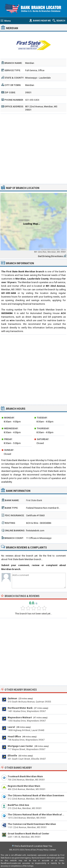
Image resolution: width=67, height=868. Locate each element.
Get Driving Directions (50, 256)
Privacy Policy (43, 850)
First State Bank (34, 500)
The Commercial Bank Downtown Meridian (32, 824)
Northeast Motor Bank (20, 708)
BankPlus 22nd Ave (18, 805)
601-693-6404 (32, 100)
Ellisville (12, 756)
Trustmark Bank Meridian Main (25, 776)
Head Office (14, 737)
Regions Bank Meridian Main (24, 786)
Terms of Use (30, 850)
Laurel (11, 727)
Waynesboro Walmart (20, 717)
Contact (53, 850)
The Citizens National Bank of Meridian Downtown (36, 795)
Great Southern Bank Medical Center (28, 834)
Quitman (12, 698)
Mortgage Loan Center (20, 746)
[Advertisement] (33, 148)
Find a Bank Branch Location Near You (33, 846)
